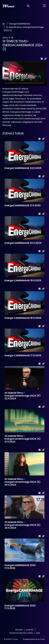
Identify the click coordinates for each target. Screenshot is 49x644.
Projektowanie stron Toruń (34, 639)
